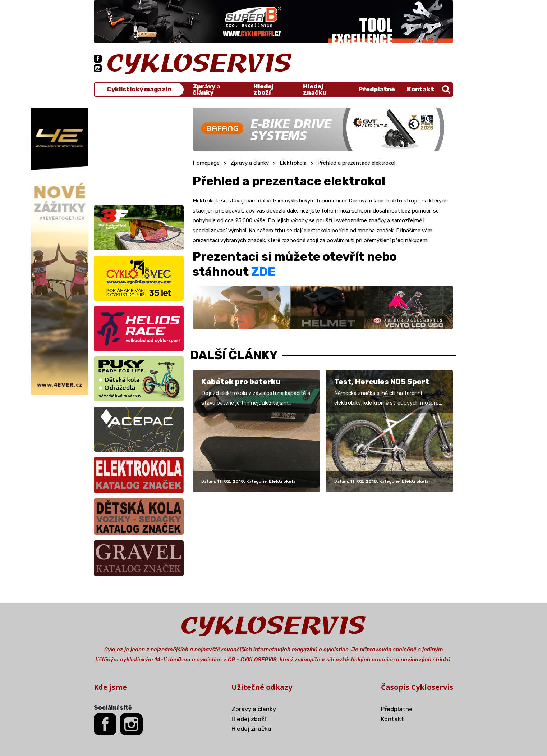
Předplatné (377, 89)
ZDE (263, 272)
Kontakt (420, 89)
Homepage (206, 163)
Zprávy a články (206, 90)
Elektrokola (293, 163)
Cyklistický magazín (139, 89)
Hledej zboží (263, 90)
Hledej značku (315, 90)
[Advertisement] (139, 152)
